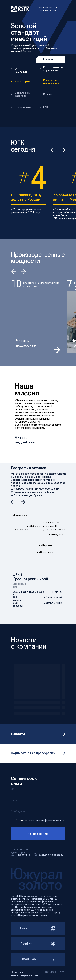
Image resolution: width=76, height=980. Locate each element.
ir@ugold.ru (23, 855)
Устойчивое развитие (22, 94)
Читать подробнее (26, 343)
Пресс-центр (23, 107)
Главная (48, 59)
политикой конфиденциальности (47, 820)
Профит (38, 944)
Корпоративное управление (53, 69)
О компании (21, 70)
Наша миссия (27, 389)
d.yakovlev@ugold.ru (51, 855)
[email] (38, 800)
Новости (18, 734)
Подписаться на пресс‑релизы (34, 753)
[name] (38, 789)
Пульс (38, 928)
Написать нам (38, 833)
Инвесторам (22, 82)
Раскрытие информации (51, 82)
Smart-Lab (38, 959)
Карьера (48, 94)
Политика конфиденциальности (24, 974)
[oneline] (38, 812)
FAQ (46, 107)
